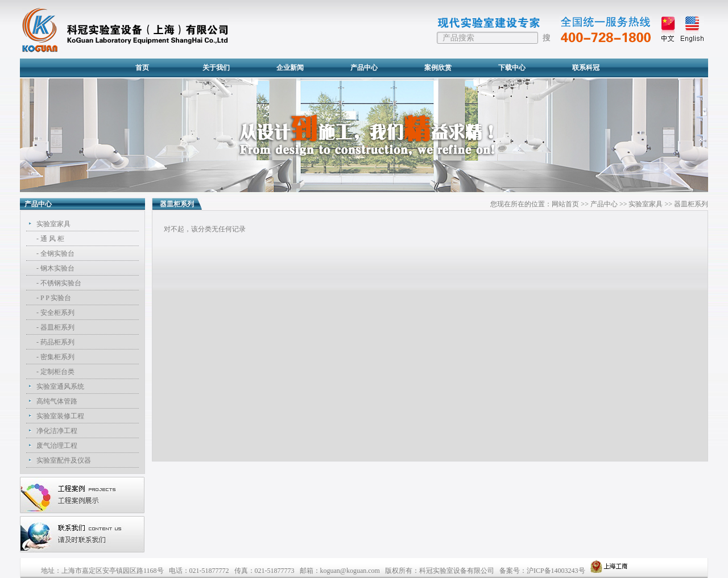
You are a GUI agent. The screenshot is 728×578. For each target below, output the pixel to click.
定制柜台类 (57, 372)
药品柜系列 (57, 342)
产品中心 (364, 68)
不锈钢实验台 (61, 283)
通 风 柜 (52, 239)
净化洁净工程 (57, 431)
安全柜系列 (57, 313)
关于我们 (216, 68)
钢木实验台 (57, 268)
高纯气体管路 (57, 401)
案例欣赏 (438, 68)
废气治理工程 (57, 446)
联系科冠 (586, 68)
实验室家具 (53, 224)
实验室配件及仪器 (64, 460)
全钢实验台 (57, 253)
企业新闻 (290, 68)
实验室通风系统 (60, 386)
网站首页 (565, 204)
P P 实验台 (56, 298)
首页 (142, 68)
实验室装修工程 (60, 416)
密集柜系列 (57, 357)
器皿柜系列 (57, 327)
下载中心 (512, 68)
